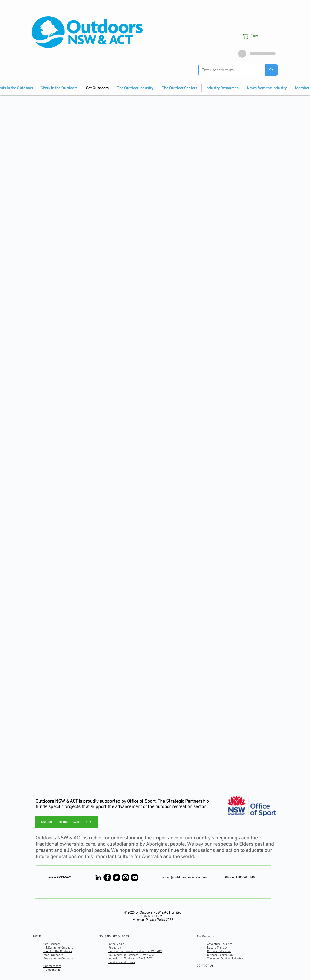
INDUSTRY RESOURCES (113, 937)
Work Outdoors (53, 955)
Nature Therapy (217, 948)
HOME (37, 937)
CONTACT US (205, 966)
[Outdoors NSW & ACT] (107, 877)
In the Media (116, 944)
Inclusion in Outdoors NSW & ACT (130, 959)
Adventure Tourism (220, 944)
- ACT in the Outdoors (58, 951)
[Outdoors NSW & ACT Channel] (135, 877)
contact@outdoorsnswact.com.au (184, 877)
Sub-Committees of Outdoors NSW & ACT (135, 951)
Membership (52, 970)
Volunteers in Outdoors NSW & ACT (131, 955)
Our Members (52, 966)
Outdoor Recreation (220, 955)
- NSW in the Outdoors (58, 948)
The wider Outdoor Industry (225, 959)
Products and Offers (122, 962)
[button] (260, 36)
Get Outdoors (52, 944)
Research (115, 948)
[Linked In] (98, 877)
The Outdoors (205, 937)
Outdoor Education (219, 951)
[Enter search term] (228, 70)
